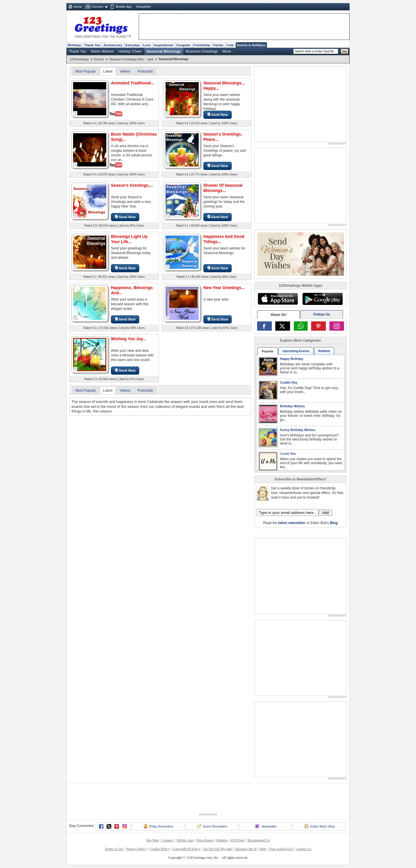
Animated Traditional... (133, 83)
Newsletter (144, 7)
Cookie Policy (159, 849)
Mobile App (124, 7)
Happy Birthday (292, 359)
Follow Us (322, 314)
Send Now (218, 115)
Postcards (145, 71)
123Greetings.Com (274, 533)
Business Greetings (202, 51)
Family (218, 45)
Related (324, 351)
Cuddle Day (289, 382)
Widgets (222, 840)
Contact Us (304, 849)
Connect (97, 7)
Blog (334, 523)
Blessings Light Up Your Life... (129, 239)
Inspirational (163, 45)
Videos (125, 71)
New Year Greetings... (224, 288)
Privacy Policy (136, 849)
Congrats (183, 45)
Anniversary (113, 45)
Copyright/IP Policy (186, 849)
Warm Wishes (102, 51)
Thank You (92, 45)
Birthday (74, 45)
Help (263, 849)
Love (147, 45)
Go (345, 51)
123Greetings (79, 59)
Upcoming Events (296, 351)
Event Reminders (212, 826)
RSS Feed (237, 840)
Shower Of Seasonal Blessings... (223, 188)
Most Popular (86, 71)
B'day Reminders (158, 826)
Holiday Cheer (130, 51)
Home (78, 7)
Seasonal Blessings (164, 51)
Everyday (133, 45)
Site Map (153, 840)
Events (99, 59)
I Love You (288, 454)
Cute (230, 45)
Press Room (205, 840)
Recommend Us (259, 840)
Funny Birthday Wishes (298, 430)
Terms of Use (114, 849)
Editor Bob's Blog (319, 826)
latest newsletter (292, 523)
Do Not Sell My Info (218, 849)
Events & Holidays (251, 45)
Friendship (202, 45)
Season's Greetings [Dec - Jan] (131, 59)
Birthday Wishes (292, 406)
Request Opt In (246, 849)
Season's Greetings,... (132, 185)
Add (325, 513)
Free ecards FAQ (281, 849)
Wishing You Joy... (129, 339)
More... (228, 51)
